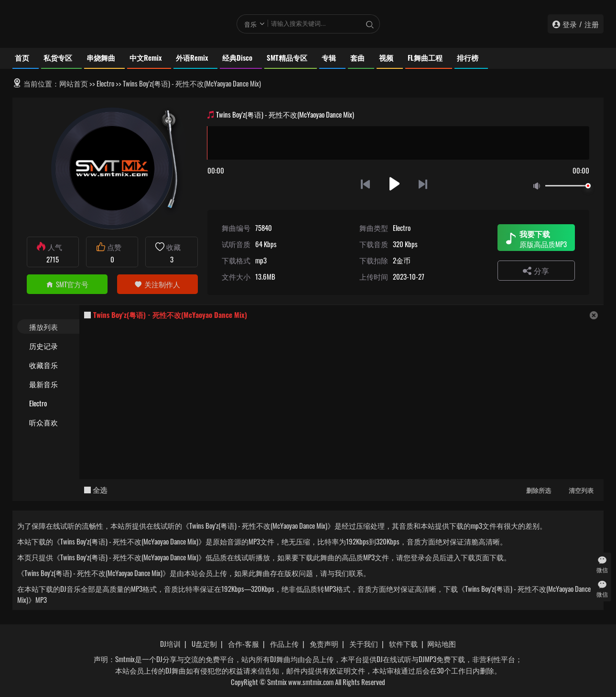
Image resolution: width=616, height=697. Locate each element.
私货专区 (58, 57)
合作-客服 (243, 643)
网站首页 (74, 83)
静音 (539, 186)
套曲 (357, 57)
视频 (386, 57)
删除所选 (539, 490)
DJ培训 (170, 643)
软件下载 (403, 643)
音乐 (250, 24)
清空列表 (581, 490)
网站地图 (442, 643)
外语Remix (192, 57)
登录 (570, 24)
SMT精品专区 (287, 57)
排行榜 (468, 57)
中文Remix (146, 57)
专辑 (329, 57)
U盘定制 (204, 643)
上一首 (365, 184)
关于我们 (364, 643)
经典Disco (237, 57)
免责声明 (324, 643)
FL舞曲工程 (425, 57)
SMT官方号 (67, 284)
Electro (105, 83)
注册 (592, 24)
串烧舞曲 (101, 57)
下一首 (424, 184)
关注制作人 (157, 284)
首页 (22, 57)
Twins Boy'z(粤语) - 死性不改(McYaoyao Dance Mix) (170, 315)
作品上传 (284, 643)
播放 (394, 184)
